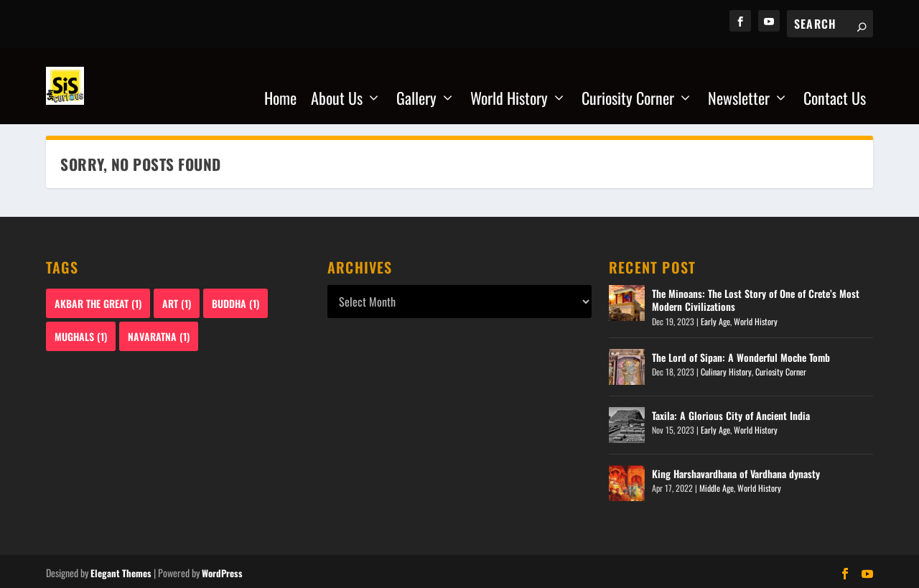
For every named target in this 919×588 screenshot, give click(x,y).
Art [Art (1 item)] (177, 301)
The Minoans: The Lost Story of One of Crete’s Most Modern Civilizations (756, 298)
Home (280, 81)
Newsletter (739, 81)
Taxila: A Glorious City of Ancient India (731, 413)
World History (509, 81)
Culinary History (726, 369)
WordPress (222, 571)
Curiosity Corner (628, 81)
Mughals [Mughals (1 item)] (81, 334)
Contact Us (835, 81)
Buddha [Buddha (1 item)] (235, 301)
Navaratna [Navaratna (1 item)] (159, 334)
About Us (337, 81)
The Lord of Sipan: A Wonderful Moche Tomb (741, 355)
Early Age (715, 319)
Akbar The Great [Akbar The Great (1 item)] (98, 301)
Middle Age (717, 486)
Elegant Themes (121, 571)
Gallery (416, 81)
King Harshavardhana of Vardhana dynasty (736, 471)
